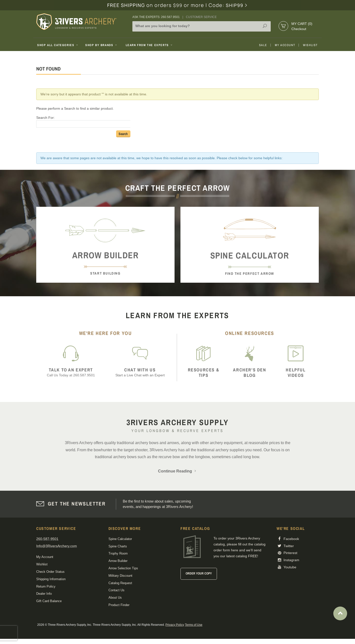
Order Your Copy (199, 573)
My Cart (302, 24)
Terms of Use (194, 625)
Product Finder (119, 605)
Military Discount (120, 576)
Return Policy (46, 586)
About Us (115, 598)
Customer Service (201, 17)
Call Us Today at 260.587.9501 (71, 372)
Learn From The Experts (150, 45)
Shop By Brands (102, 45)
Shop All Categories (58, 45)
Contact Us (116, 590)
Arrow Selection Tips (123, 568)
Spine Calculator (120, 539)
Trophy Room (118, 553)
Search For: (45, 118)
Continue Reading (177, 471)
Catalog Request (120, 583)
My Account (285, 45)
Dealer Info (44, 594)
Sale (263, 45)
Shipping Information (51, 579)
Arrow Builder (118, 561)
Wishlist (310, 45)
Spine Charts (118, 546)
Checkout (299, 29)
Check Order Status (50, 572)
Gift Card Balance (49, 601)
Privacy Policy (175, 625)
